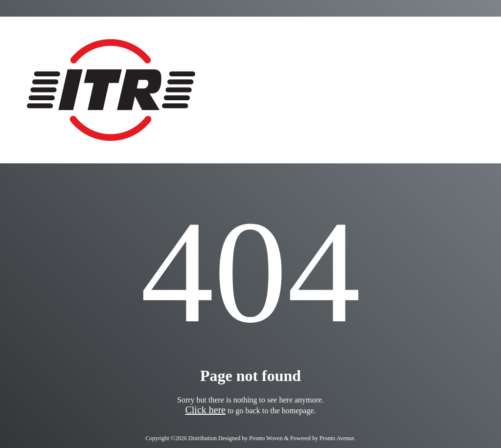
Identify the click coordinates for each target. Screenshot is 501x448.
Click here (205, 410)
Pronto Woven (266, 438)
